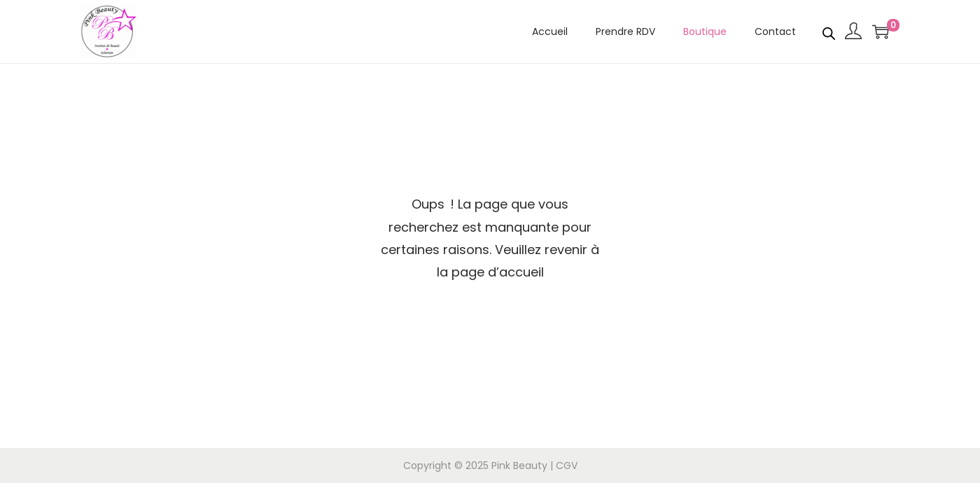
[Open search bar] (829, 31)
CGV (567, 465)
